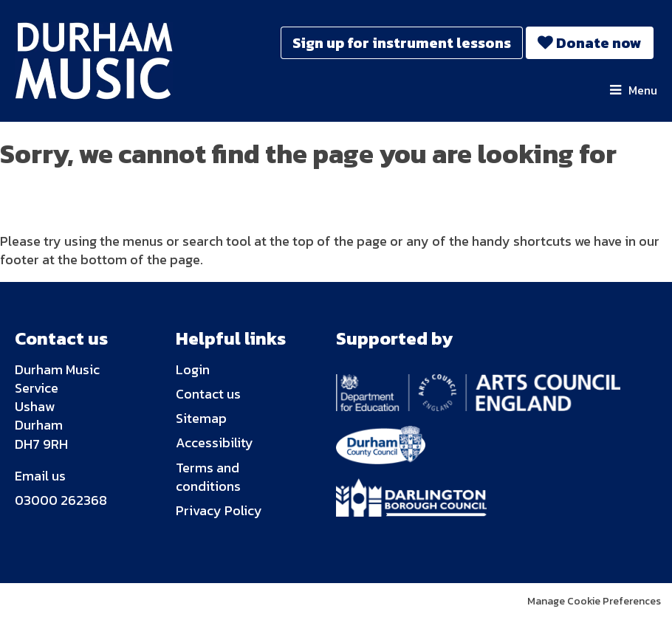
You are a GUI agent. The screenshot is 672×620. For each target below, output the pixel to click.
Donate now (599, 43)
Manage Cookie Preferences (594, 601)
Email (32, 476)
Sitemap (201, 418)
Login (193, 369)
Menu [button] (643, 90)
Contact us (208, 394)
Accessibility (215, 442)
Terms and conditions (208, 477)
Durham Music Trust (104, 61)
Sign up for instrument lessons (402, 43)
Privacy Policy (219, 510)
